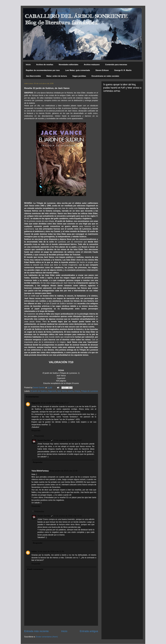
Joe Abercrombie (33, 76)
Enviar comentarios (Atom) (47, 637)
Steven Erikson (102, 70)
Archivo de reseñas (45, 65)
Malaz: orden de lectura (57, 76)
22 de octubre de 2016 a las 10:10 (68, 516)
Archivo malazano (92, 65)
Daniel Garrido (44, 440)
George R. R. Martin (123, 70)
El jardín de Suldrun (39, 391)
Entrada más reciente (36, 631)
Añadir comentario (35, 569)
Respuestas (39, 436)
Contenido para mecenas (116, 65)
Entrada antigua (89, 631)
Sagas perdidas (79, 76)
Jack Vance (62, 391)
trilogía (77, 391)
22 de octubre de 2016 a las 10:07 (68, 440)
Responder (36, 431)
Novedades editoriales (68, 65)
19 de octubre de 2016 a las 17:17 (55, 403)
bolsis (34, 551)
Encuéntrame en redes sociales (105, 76)
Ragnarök (36, 403)
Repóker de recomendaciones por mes (43, 70)
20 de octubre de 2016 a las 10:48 (63, 471)
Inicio (28, 65)
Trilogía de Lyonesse (89, 391)
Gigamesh (52, 391)
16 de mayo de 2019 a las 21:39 (51, 551)
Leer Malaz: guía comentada (78, 70)
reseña (71, 391)
